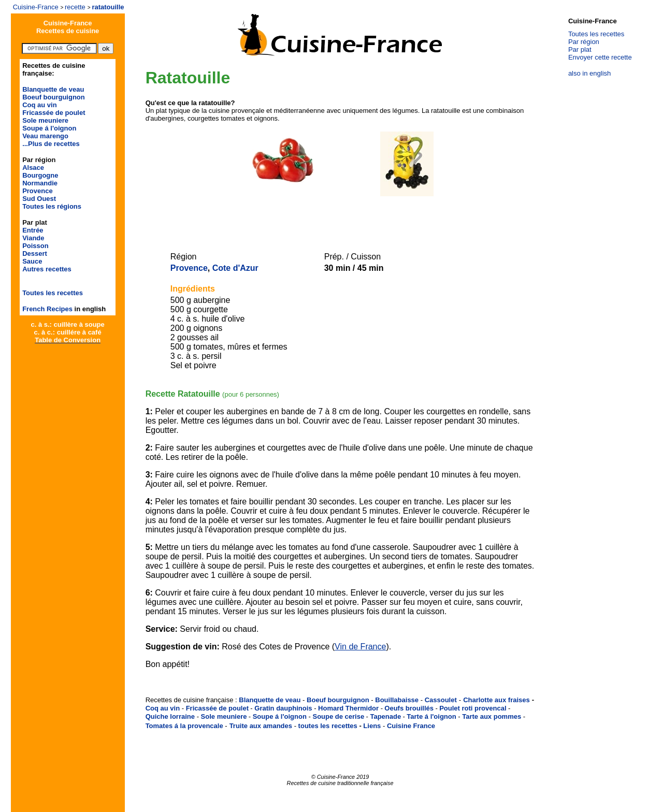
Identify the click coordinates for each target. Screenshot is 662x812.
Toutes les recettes (53, 293)
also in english (589, 73)
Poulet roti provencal (473, 708)
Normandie (40, 183)
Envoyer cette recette (600, 57)
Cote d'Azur (235, 268)
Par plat (580, 49)
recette (75, 7)
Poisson (35, 246)
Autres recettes (47, 269)
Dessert (35, 253)
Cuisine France (411, 726)
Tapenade (385, 716)
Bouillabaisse (397, 700)
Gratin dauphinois (283, 708)
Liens (372, 726)
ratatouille (108, 7)
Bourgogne (40, 175)
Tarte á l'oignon (431, 716)
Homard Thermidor (348, 708)
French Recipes (47, 309)
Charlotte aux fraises (497, 700)
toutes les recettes (328, 726)
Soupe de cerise (338, 716)
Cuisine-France (36, 7)
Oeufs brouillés (409, 708)
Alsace (33, 168)
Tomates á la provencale (184, 726)
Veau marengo (45, 136)
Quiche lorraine (170, 716)
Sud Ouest (39, 199)
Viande (33, 238)
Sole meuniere (45, 120)
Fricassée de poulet (54, 113)
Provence (38, 191)
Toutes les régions (52, 206)
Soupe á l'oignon (49, 128)
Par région (584, 42)
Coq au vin (39, 105)
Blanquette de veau (53, 89)
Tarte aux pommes (492, 716)
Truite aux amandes (261, 726)
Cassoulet (441, 700)
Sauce (32, 261)
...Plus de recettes (51, 144)
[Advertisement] (338, 213)
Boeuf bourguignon (54, 97)
